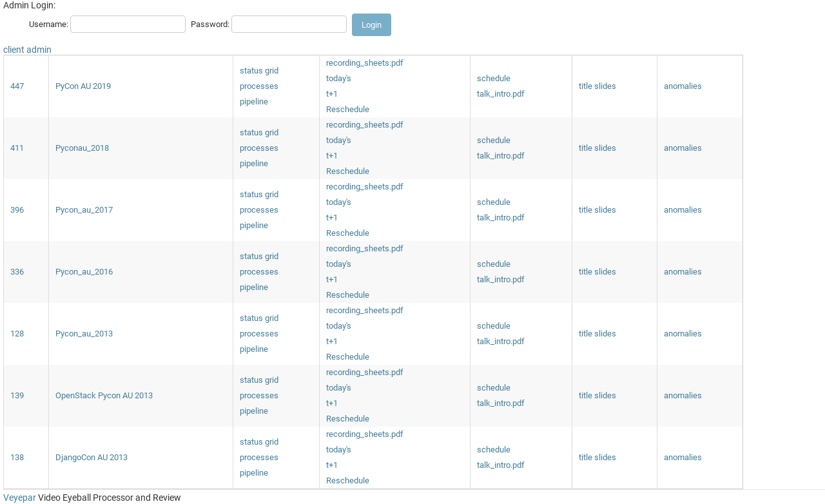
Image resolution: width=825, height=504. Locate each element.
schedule (494, 78)
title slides (597, 86)
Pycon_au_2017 (84, 210)
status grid (259, 71)
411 (17, 148)
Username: (49, 24)
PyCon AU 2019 (83, 86)
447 (17, 86)
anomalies (683, 86)
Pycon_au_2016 (84, 272)
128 (17, 334)
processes (259, 86)
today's (339, 78)
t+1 (332, 94)
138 (17, 457)
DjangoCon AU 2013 (92, 457)
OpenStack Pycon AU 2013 (104, 395)
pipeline (254, 102)
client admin (27, 50)
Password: (210, 24)
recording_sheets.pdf (365, 63)
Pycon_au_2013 (84, 334)
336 (17, 272)
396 (17, 210)
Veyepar (20, 498)
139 (17, 395)
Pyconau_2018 (82, 148)
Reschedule (348, 109)
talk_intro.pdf (501, 94)
